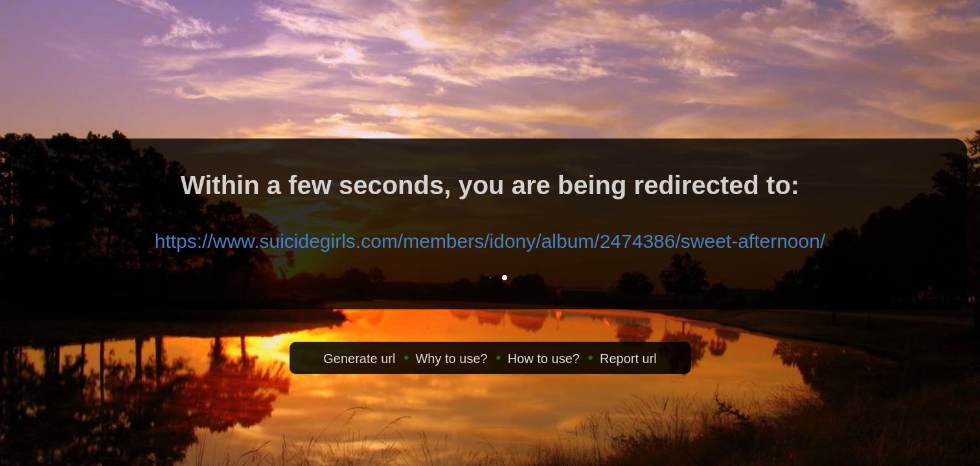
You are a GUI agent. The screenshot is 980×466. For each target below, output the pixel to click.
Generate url (359, 359)
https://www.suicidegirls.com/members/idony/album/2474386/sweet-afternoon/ (490, 241)
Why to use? (451, 359)
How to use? (544, 359)
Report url (628, 359)
